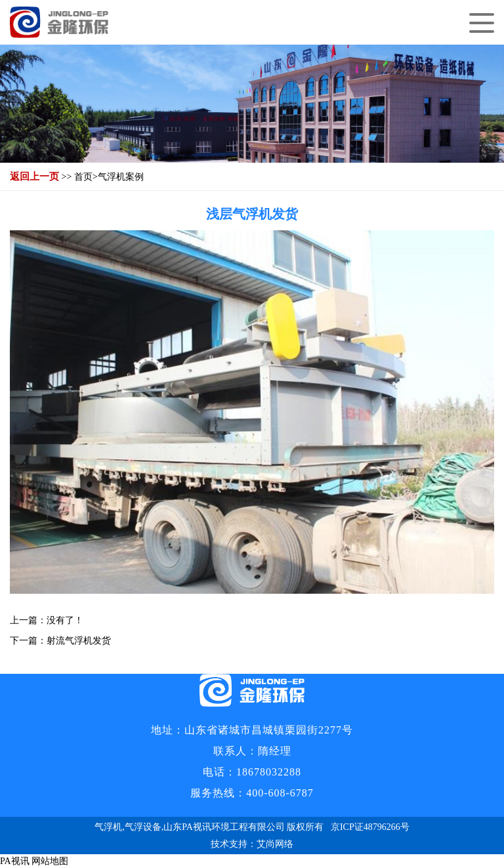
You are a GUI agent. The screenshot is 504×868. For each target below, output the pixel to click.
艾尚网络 (275, 844)
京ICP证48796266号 (370, 827)
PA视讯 (15, 861)
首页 (83, 177)
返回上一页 (34, 176)
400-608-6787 (280, 793)
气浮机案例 (121, 177)
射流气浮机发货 (79, 641)
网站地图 (50, 861)
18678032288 (269, 772)
